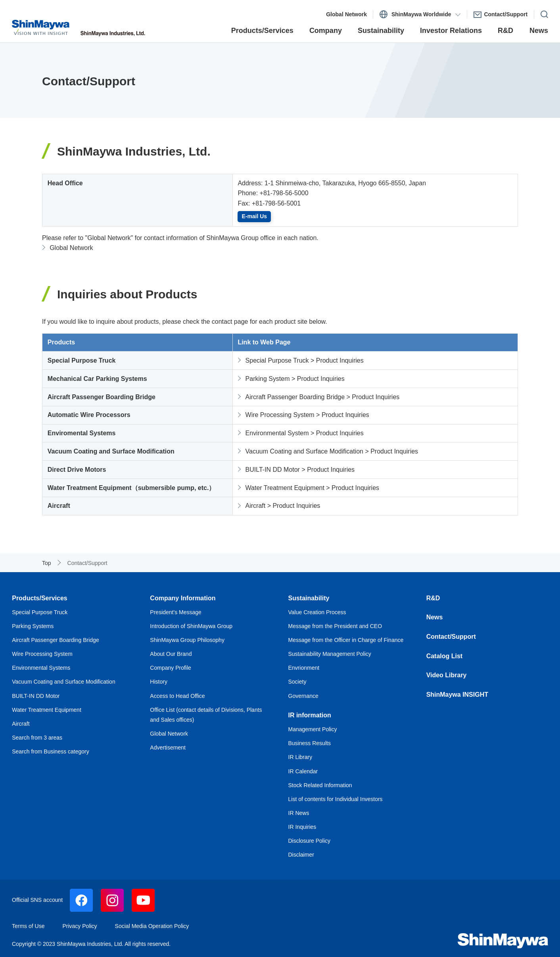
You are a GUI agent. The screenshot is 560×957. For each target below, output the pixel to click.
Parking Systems (33, 626)
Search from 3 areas (37, 738)
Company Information (183, 598)
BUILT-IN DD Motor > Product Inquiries (300, 470)
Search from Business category (51, 751)
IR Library (300, 757)
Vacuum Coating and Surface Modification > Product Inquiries (332, 451)
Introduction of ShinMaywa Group (191, 626)
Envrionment (304, 668)
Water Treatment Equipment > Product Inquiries (313, 488)
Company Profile (171, 668)
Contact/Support (451, 637)
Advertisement (168, 748)
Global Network (71, 248)
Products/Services (40, 598)
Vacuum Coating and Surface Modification (63, 682)
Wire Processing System (42, 654)
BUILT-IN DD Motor (36, 696)
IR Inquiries (302, 827)
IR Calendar (303, 771)
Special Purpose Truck (40, 612)
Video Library (447, 675)
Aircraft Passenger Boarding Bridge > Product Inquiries (323, 397)
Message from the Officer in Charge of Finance (346, 640)
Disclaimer (301, 855)
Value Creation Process (317, 612)
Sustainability (309, 598)
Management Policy (313, 729)
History (159, 682)
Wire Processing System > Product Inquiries (308, 415)
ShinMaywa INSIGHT (457, 695)
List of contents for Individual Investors (336, 799)
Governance (303, 696)
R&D (433, 598)
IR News (299, 813)
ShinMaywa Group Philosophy (187, 640)
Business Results (310, 743)
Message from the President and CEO (335, 626)
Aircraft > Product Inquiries (283, 506)
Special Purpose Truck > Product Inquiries (305, 360)
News (435, 617)
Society (297, 682)
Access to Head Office (177, 696)
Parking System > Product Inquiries (295, 379)
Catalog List (445, 656)
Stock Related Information (320, 785)
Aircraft (21, 724)
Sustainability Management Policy (330, 654)
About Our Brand (171, 654)
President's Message (176, 612)
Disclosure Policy (310, 841)
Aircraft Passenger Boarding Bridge (55, 640)
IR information (310, 715)
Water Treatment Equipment (47, 710)
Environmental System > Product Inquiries (305, 433)
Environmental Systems (41, 668)
